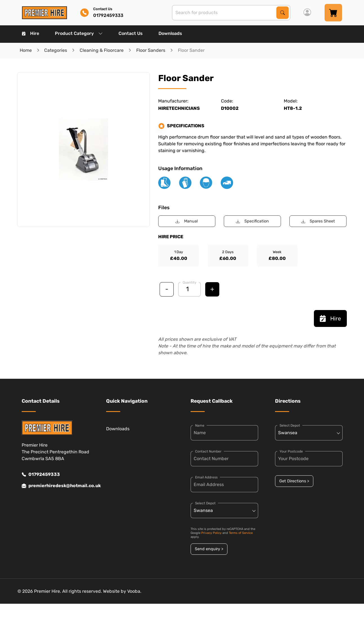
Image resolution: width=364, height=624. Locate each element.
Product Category (79, 33)
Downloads (170, 33)
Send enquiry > (209, 549)
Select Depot (205, 503)
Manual (187, 221)
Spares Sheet (318, 221)
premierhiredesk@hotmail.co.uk (55, 486)
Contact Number (208, 451)
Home (26, 50)
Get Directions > (294, 481)
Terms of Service (241, 533)
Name (200, 425)
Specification (252, 221)
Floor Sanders (151, 50)
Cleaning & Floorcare (102, 50)
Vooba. (134, 591)
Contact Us (131, 33)
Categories (56, 50)
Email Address (206, 477)
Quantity (190, 282)
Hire (31, 33)
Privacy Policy (211, 533)
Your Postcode (291, 451)
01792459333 (41, 474)
